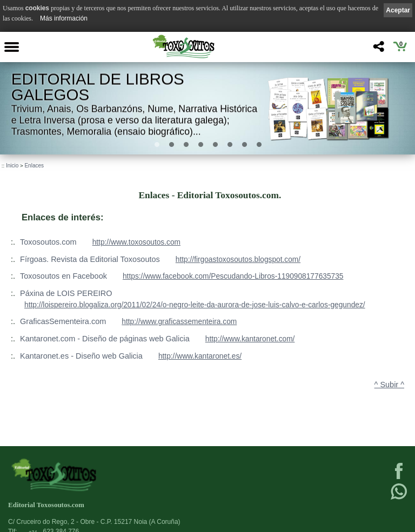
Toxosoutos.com (48, 242)
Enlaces (34, 166)
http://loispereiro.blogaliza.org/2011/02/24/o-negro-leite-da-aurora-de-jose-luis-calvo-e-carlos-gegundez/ (195, 305)
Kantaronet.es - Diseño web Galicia (81, 356)
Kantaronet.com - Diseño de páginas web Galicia (105, 339)
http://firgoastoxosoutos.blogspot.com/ (238, 260)
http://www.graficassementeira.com (179, 322)
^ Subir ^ (389, 385)
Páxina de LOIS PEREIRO (66, 293)
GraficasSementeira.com (63, 321)
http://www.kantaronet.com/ (250, 339)
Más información (64, 18)
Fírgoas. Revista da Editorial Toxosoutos (90, 259)
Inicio (12, 166)
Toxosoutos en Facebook (63, 276)
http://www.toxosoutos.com (136, 242)
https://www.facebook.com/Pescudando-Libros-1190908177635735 (233, 276)
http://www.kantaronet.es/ (200, 356)
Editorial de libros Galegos (98, 87)
